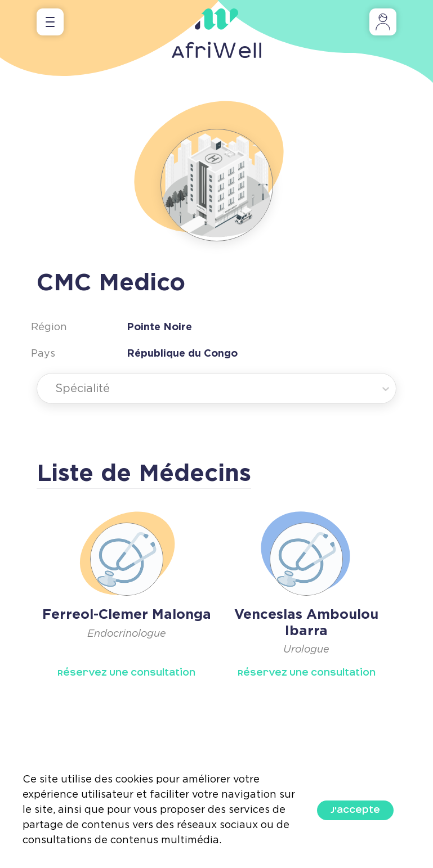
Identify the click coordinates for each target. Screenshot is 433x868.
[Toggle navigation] (50, 22)
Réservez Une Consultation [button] (126, 673)
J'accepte (355, 810)
